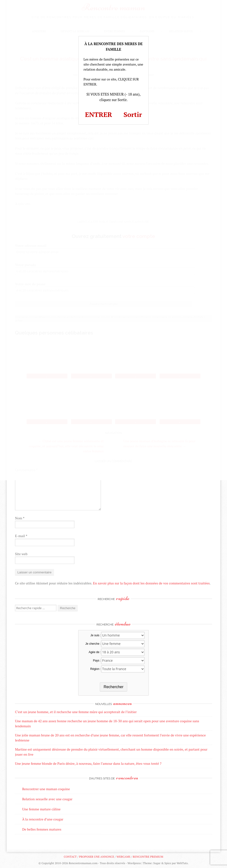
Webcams (124, 857)
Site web (21, 554)
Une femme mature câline (41, 809)
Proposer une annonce (96, 857)
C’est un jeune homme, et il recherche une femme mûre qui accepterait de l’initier (76, 712)
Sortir (133, 114)
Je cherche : (93, 644)
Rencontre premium (148, 857)
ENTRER (99, 114)
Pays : (97, 661)
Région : (96, 669)
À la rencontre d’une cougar (43, 819)
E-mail (21, 536)
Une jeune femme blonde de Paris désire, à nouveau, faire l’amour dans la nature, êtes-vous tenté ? (88, 763)
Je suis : (96, 635)
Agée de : (95, 652)
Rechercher (114, 687)
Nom (20, 518)
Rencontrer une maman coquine (46, 789)
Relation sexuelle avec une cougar (47, 799)
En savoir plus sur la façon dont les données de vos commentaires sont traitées (151, 583)
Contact (70, 857)
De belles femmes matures (42, 829)
